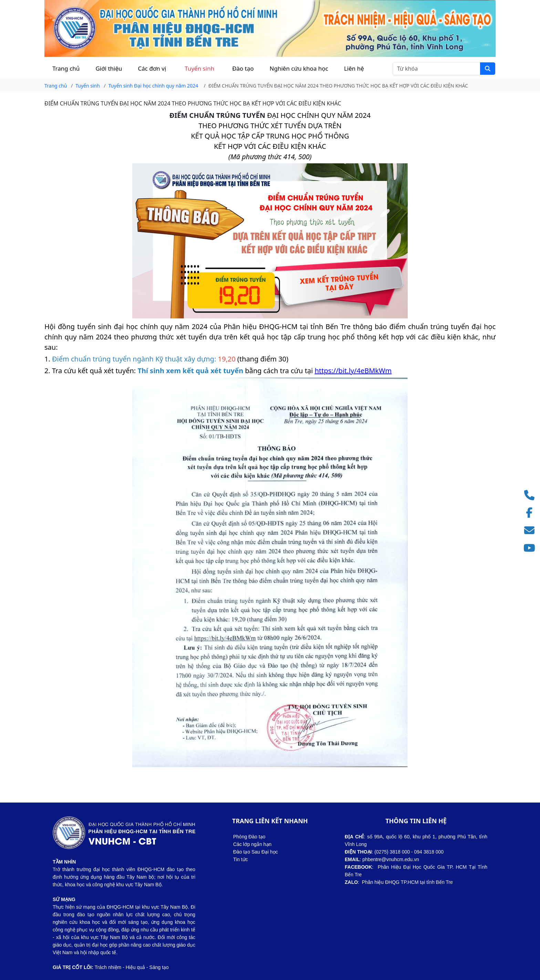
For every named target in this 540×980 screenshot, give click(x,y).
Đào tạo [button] (243, 68)
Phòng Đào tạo (249, 837)
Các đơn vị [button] (152, 68)
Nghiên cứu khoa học (299, 68)
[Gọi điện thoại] (531, 495)
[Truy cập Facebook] (531, 513)
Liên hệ (354, 68)
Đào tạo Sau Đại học (256, 852)
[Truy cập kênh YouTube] (531, 548)
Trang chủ (66, 68)
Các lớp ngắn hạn (252, 844)
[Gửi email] (531, 530)
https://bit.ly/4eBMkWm (353, 371)
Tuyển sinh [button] (199, 68)
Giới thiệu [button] (109, 68)
